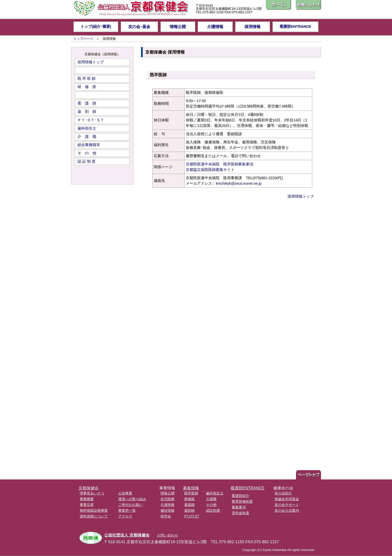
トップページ (83, 39)
